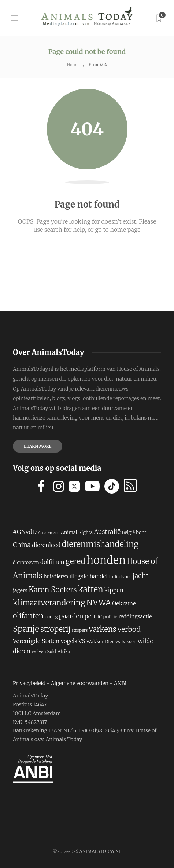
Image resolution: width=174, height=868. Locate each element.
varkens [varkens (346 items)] (103, 629)
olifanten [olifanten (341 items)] (28, 616)
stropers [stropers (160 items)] (80, 630)
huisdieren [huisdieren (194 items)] (56, 577)
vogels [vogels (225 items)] (69, 641)
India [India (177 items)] (114, 577)
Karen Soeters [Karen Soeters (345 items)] (53, 589)
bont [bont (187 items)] (141, 532)
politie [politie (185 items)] (110, 617)
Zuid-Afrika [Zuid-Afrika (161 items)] (59, 652)
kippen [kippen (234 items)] (114, 590)
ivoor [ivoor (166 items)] (126, 577)
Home (73, 65)
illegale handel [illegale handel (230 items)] (89, 576)
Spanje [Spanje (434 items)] (26, 629)
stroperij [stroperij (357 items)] (55, 629)
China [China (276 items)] (22, 545)
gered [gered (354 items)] (75, 561)
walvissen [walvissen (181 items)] (126, 642)
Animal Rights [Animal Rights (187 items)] (77, 532)
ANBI (120, 683)
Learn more (38, 446)
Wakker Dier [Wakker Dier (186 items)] (100, 642)
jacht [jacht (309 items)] (141, 576)
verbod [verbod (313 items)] (129, 629)
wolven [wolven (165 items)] (39, 652)
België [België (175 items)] (128, 532)
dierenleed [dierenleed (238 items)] (46, 545)
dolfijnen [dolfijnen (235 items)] (52, 562)
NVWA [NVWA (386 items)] (99, 603)
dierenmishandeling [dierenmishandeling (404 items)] (100, 544)
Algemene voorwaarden (80, 683)
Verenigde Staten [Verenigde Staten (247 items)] (36, 641)
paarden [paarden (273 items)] (71, 616)
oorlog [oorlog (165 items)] (51, 617)
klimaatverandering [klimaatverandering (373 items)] (49, 603)
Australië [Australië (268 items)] (107, 532)
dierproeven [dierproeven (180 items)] (26, 562)
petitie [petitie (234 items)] (93, 616)
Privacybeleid (29, 683)
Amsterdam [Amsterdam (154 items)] (49, 533)
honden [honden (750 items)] (106, 560)
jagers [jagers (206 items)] (20, 590)
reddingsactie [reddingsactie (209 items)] (135, 616)
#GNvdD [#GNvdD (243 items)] (25, 532)
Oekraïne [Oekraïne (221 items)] (124, 603)
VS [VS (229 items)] (82, 641)
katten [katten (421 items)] (91, 589)
